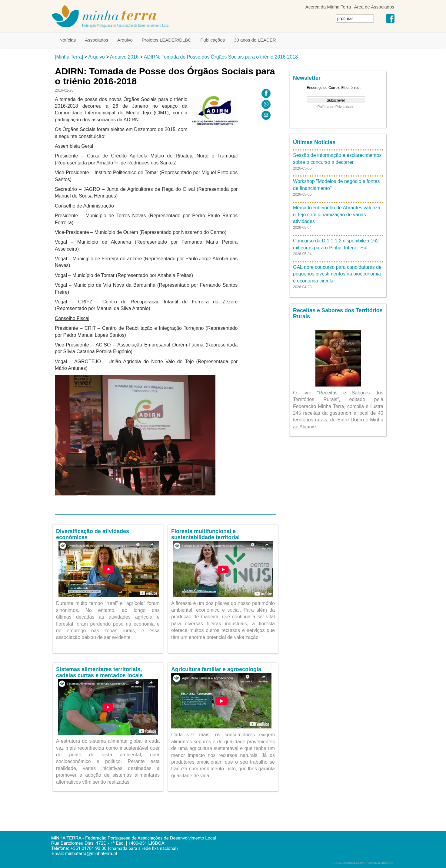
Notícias (68, 40)
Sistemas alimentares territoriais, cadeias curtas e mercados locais (99, 672)
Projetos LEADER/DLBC (166, 40)
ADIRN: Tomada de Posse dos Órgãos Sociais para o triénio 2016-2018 (221, 57)
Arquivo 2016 (124, 57)
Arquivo (125, 40)
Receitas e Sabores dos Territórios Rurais (338, 313)
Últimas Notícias (314, 142)
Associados (97, 40)
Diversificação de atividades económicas (93, 534)
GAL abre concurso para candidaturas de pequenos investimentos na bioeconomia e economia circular (337, 274)
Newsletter (307, 78)
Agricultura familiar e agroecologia (216, 669)
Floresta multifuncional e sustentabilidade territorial (205, 534)
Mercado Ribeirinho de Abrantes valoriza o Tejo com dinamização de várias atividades (337, 215)
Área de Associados (374, 7)
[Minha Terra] (69, 57)
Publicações (213, 40)
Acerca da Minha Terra (328, 7)
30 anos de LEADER (255, 40)
